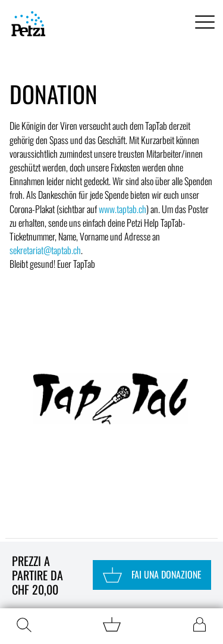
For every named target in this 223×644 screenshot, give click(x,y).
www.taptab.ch (123, 209)
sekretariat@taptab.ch (45, 250)
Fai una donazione (152, 575)
